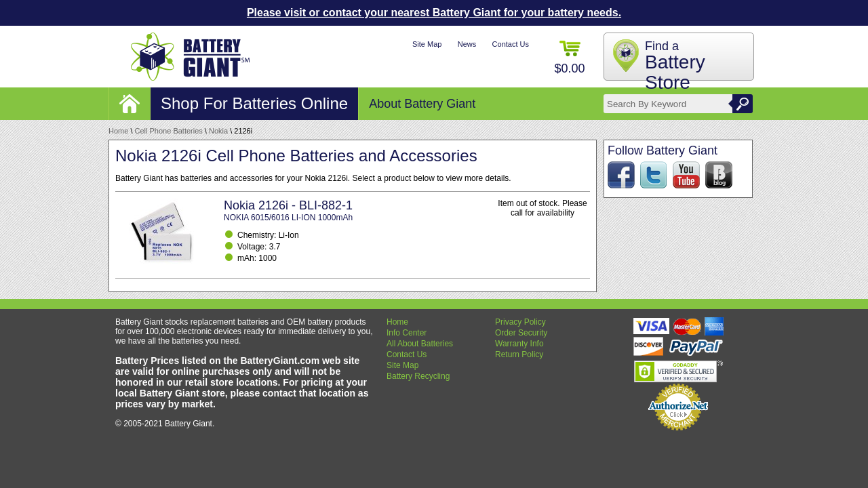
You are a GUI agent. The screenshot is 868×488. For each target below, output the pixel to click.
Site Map (427, 44)
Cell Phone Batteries (169, 131)
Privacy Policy (520, 322)
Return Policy (519, 354)
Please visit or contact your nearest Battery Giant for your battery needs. (434, 13)
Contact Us (511, 44)
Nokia (218, 131)
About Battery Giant (422, 104)
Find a (675, 66)
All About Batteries (420, 344)
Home (118, 131)
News (467, 44)
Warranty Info (519, 344)
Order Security (521, 333)
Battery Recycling (418, 376)
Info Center (407, 333)
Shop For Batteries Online (254, 103)
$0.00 (569, 58)
